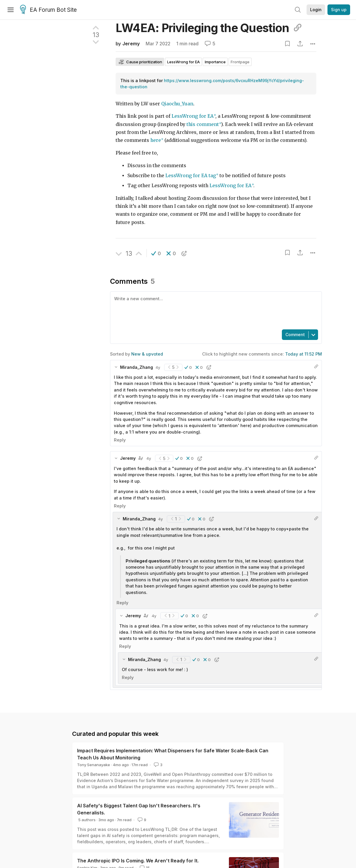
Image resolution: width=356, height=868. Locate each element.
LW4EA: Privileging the (209, 28)
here (156, 140)
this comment (203, 124)
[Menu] (11, 10)
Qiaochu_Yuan (177, 104)
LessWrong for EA (193, 116)
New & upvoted (147, 354)
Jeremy (131, 44)
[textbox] (215, 310)
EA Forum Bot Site (48, 10)
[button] (156, 253)
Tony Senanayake (94, 765)
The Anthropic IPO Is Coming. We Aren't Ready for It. (138, 861)
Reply (120, 440)
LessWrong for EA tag (191, 176)
